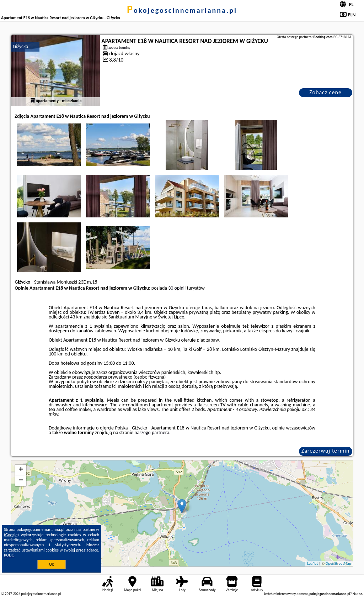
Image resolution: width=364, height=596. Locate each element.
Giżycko (20, 46)
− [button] (21, 481)
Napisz (357, 594)
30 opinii (177, 288)
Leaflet (312, 563)
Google (12, 535)
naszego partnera (152, 433)
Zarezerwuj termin (326, 451)
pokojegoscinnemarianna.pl (182, 10)
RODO (9, 555)
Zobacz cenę (325, 92)
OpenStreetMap (338, 563)
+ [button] (21, 470)
